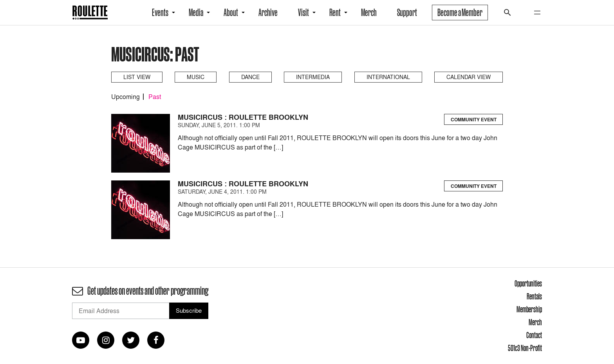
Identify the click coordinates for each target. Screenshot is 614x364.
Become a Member (460, 13)
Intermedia (313, 77)
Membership (529, 309)
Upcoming (126, 97)
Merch (369, 13)
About (231, 13)
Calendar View (469, 77)
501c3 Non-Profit (525, 348)
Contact (534, 335)
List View (137, 77)
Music (196, 77)
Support (407, 13)
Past (155, 97)
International (388, 77)
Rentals (534, 296)
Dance (250, 77)
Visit (303, 13)
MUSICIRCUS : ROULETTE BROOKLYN (243, 117)
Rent (335, 13)
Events (160, 13)
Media (196, 13)
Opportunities (528, 283)
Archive (268, 13)
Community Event (474, 120)
